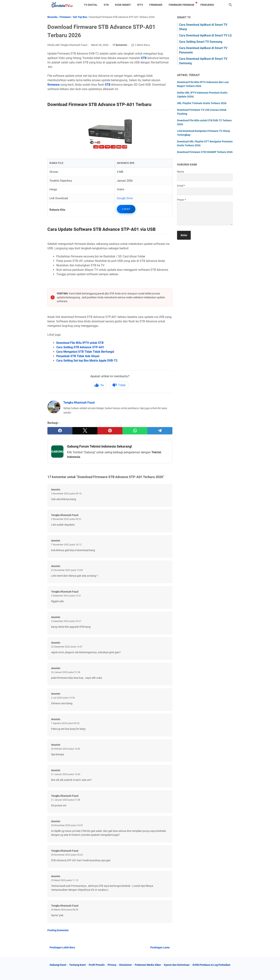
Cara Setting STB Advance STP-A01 (80, 347)
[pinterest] (110, 431)
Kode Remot (123, 5)
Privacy (112, 965)
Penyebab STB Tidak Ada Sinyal (78, 356)
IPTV (140, 5)
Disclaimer (126, 965)
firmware (54, 85)
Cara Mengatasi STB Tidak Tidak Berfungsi (85, 352)
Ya (99, 385)
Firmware (156, 5)
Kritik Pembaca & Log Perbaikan (211, 965)
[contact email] (205, 191)
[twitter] (85, 431)
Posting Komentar (58, 930)
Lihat (126, 209)
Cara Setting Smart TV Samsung (201, 42)
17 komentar (120, 45)
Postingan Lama (160, 947)
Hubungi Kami (58, 965)
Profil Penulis (97, 965)
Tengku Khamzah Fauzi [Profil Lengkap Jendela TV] (79, 403)
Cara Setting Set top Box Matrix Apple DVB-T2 (87, 361)
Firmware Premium (181, 5)
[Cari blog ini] (230, 5)
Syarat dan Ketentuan (177, 965)
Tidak (119, 385)
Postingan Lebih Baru (62, 947)
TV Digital (91, 5)
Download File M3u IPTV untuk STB (80, 343)
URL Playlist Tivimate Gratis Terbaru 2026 (202, 103)
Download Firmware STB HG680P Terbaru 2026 (205, 152)
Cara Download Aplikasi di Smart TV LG (205, 35)
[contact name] (205, 177)
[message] (205, 214)
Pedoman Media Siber (148, 965)
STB (106, 5)
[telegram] (160, 431)
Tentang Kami (77, 965)
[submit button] (184, 235)
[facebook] (60, 431)
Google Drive (125, 198)
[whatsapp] (135, 431)
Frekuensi (207, 5)
